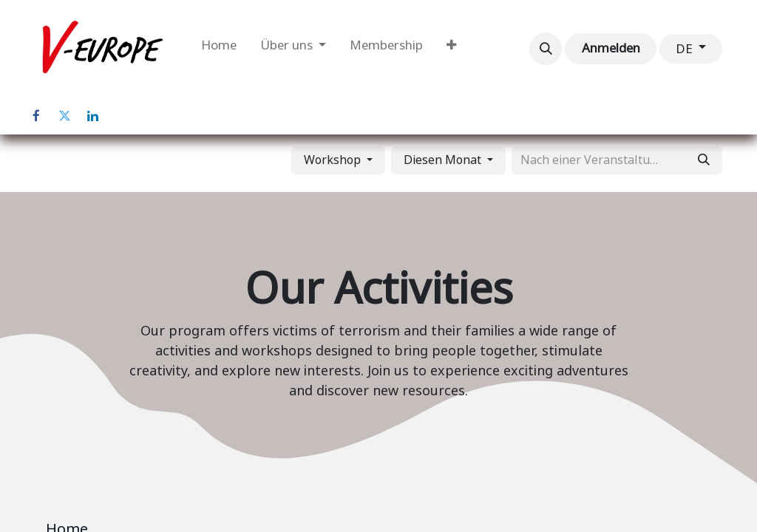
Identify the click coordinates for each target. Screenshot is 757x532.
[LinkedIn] (92, 116)
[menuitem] (219, 49)
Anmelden (611, 48)
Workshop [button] (334, 160)
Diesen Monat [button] (444, 160)
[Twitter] (64, 116)
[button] (546, 49)
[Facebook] (36, 116)
